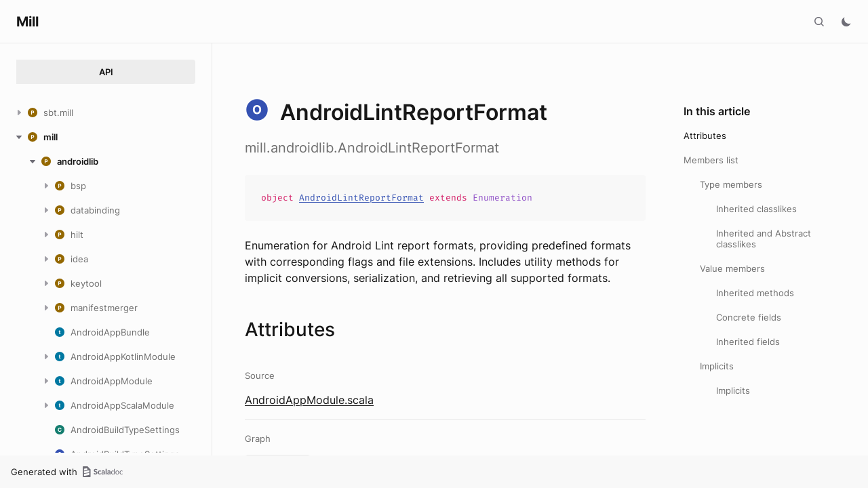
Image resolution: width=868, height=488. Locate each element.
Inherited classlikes (756, 209)
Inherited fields (748, 342)
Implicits (717, 366)
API (106, 72)
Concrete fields (749, 317)
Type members (731, 184)
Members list (711, 160)
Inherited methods (755, 293)
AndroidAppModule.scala (309, 400)
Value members (732, 268)
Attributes (705, 136)
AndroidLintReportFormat (361, 198)
